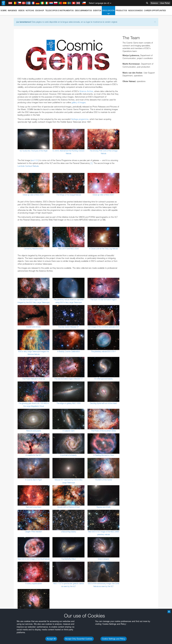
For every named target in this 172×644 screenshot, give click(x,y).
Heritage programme (80, 119)
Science (154, 3)
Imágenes (12, 10)
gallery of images (79, 102)
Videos (21, 10)
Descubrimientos (83, 10)
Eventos (97, 10)
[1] (91, 163)
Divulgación (108, 12)
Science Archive (86, 91)
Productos (121, 10)
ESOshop (40, 10)
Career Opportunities (155, 10)
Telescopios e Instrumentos (59, 10)
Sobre (4, 10)
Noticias (30, 10)
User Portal (165, 3)
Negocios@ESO (136, 10)
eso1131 (35, 160)
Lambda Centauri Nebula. (28, 166)
